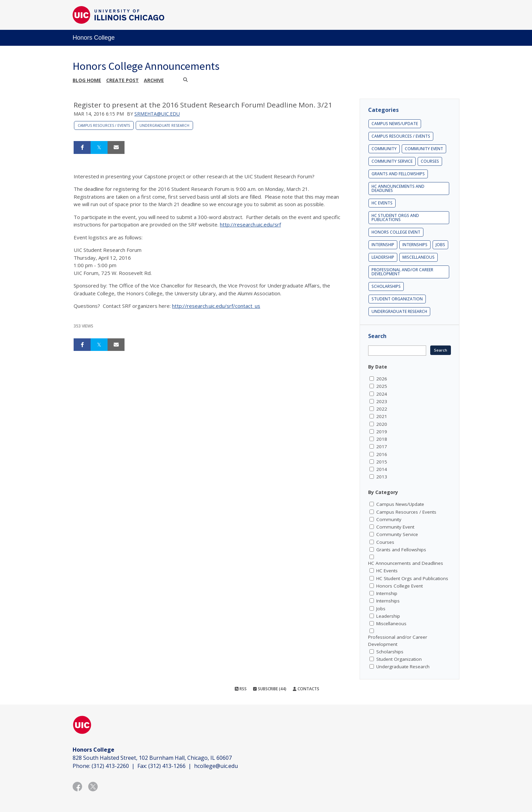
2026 (382, 379)
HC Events (382, 203)
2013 (382, 477)
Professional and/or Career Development (402, 272)
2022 (382, 409)
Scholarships (386, 286)
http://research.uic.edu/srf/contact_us (216, 306)
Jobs (440, 245)
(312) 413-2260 (110, 766)
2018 (382, 439)
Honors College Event (396, 232)
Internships (415, 245)
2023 (382, 401)
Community (384, 149)
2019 (382, 432)
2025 (382, 386)
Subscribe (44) (270, 689)
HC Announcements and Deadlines (398, 188)
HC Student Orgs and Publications (395, 217)
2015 (382, 462)
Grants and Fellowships (398, 174)
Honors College (94, 38)
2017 (382, 447)
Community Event (424, 149)
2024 (382, 394)
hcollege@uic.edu (216, 766)
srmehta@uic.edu (157, 114)
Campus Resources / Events (104, 125)
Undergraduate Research (164, 125)
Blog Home (87, 80)
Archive (154, 80)
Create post (122, 80)
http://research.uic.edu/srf (250, 224)
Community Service (392, 161)
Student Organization (397, 299)
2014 (382, 469)
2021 (382, 416)
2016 (382, 454)
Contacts (306, 689)
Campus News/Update (395, 124)
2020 (382, 424)
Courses (430, 161)
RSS (241, 689)
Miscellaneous (419, 257)
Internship (383, 245)
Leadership (383, 257)
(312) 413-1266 (167, 766)
